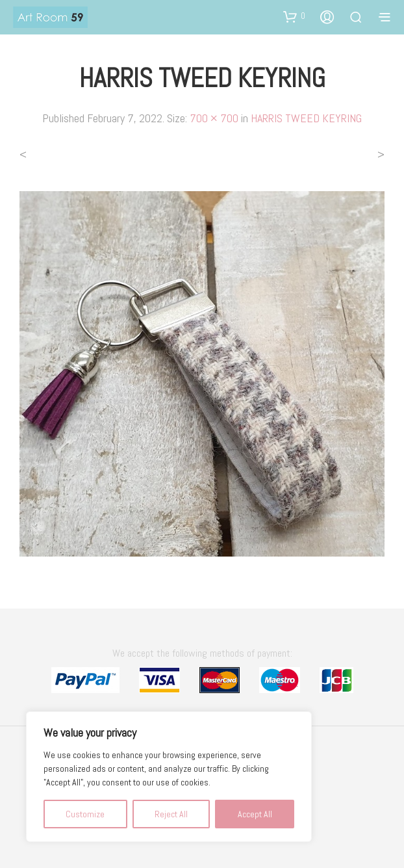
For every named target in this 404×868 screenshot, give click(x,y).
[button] (294, 16)
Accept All (255, 814)
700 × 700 (214, 118)
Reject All (171, 814)
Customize (85, 814)
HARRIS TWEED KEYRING (306, 118)
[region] (169, 777)
